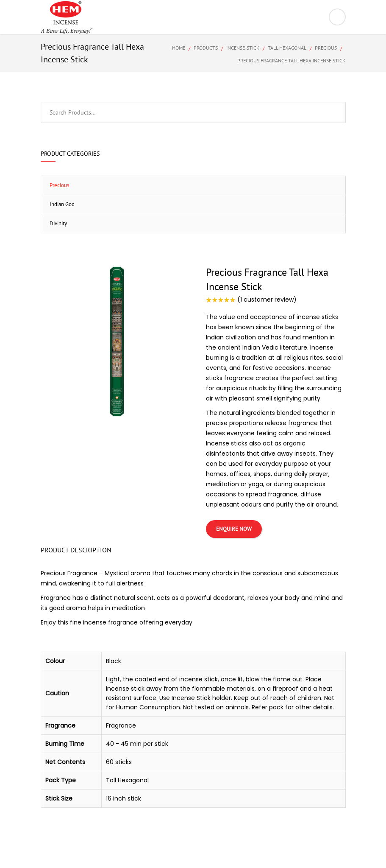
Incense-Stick (243, 48)
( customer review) (267, 300)
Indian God (62, 204)
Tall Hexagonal (287, 48)
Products (206, 48)
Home (179, 48)
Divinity (58, 223)
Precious (326, 48)
